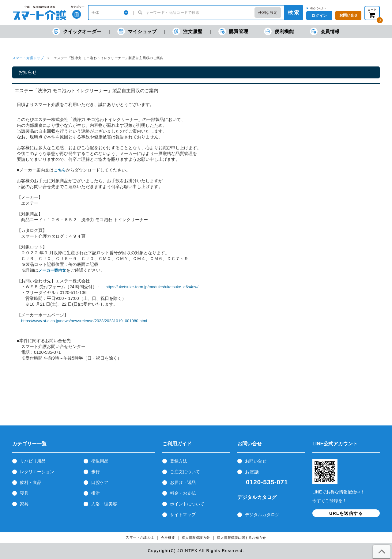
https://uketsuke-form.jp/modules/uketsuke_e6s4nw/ (152, 287)
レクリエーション (37, 472)
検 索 (293, 12)
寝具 (24, 493)
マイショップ (137, 31)
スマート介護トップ (28, 58)
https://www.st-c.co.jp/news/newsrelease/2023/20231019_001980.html (84, 321)
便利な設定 (268, 13)
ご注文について (185, 472)
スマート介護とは (140, 537)
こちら (60, 170)
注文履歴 (187, 31)
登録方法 (179, 461)
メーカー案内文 (52, 270)
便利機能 (279, 31)
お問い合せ (256, 461)
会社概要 (168, 538)
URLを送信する (346, 513)
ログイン (319, 16)
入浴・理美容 (104, 504)
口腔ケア (100, 482)
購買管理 (233, 31)
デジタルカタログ (262, 515)
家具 (24, 504)
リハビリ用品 (33, 461)
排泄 (96, 493)
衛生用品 (100, 461)
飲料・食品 (31, 482)
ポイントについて (187, 504)
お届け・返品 (183, 482)
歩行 (96, 472)
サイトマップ (183, 515)
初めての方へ (318, 8)
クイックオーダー (77, 31)
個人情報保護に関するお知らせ (241, 538)
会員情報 (325, 31)
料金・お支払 (183, 493)
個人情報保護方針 (196, 538)
